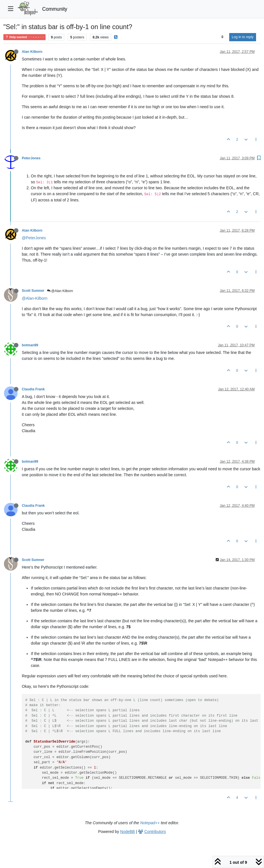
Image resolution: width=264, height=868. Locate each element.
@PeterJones (34, 238)
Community (55, 9)
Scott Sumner (33, 291)
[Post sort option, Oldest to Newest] (222, 37)
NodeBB (128, 832)
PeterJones (31, 158)
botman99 (30, 345)
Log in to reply (243, 37)
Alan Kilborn (32, 52)
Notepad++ (150, 823)
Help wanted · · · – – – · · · (24, 37)
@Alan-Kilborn (35, 298)
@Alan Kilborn (60, 291)
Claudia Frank (33, 389)
